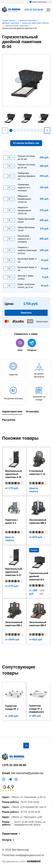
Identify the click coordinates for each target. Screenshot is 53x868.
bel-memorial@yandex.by (27, 773)
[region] (26, 434)
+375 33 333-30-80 (33, 10)
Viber (20, 345)
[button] (11, 130)
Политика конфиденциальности (23, 855)
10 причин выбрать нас (26, 143)
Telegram (32, 345)
